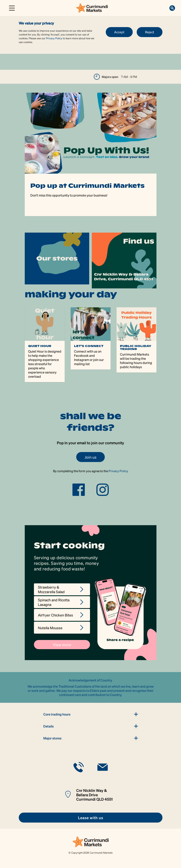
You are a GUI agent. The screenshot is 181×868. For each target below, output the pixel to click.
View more (62, 645)
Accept (119, 32)
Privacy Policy (54, 38)
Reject (150, 32)
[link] (92, 7)
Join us (90, 457)
